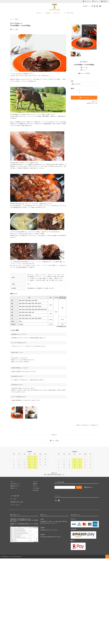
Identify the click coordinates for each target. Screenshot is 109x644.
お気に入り (84, 70)
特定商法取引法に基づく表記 (17, 499)
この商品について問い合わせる (83, 425)
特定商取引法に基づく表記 (92, 103)
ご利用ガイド (39, 13)
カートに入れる (84, 97)
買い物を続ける (95, 425)
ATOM (14, 497)
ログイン (96, 1)
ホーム (12, 19)
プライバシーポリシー (15, 502)
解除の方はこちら (88, 487)
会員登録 (104, 1)
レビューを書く (54, 440)
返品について (95, 101)
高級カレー (17, 19)
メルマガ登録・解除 (68, 13)
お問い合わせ (57, 13)
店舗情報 (48, 13)
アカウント (87, 1)
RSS (11, 497)
